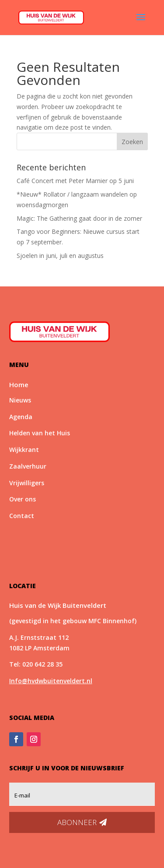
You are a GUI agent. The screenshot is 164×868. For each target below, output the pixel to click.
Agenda (21, 417)
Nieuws (20, 400)
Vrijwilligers (27, 483)
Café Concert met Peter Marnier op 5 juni (75, 181)
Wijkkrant (24, 450)
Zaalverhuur (28, 466)
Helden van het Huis (40, 433)
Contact (22, 516)
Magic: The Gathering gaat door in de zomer (79, 218)
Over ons (23, 499)
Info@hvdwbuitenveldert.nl (51, 681)
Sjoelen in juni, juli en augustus (60, 256)
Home (19, 385)
